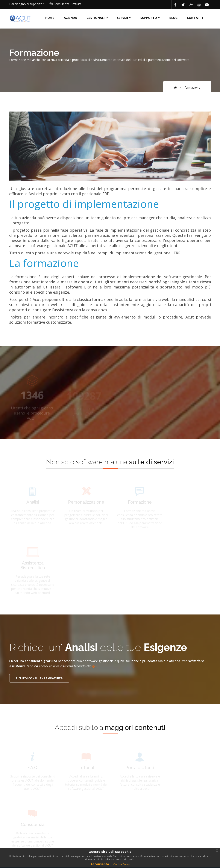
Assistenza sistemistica (120, 819)
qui (121, 605)
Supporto (149, 18)
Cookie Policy (121, 864)
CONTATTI (195, 18)
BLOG (173, 18)
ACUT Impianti (91, 785)
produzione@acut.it (171, 816)
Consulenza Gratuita (68, 4)
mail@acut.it (166, 797)
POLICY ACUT (22, 822)
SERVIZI (122, 18)
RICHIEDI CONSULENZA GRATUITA (39, 617)
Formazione (192, 87)
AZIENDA (70, 18)
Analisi (85, 808)
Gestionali (96, 18)
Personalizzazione (125, 808)
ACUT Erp (119, 785)
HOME (50, 18)
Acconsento (100, 864)
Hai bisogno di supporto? (27, 4)
